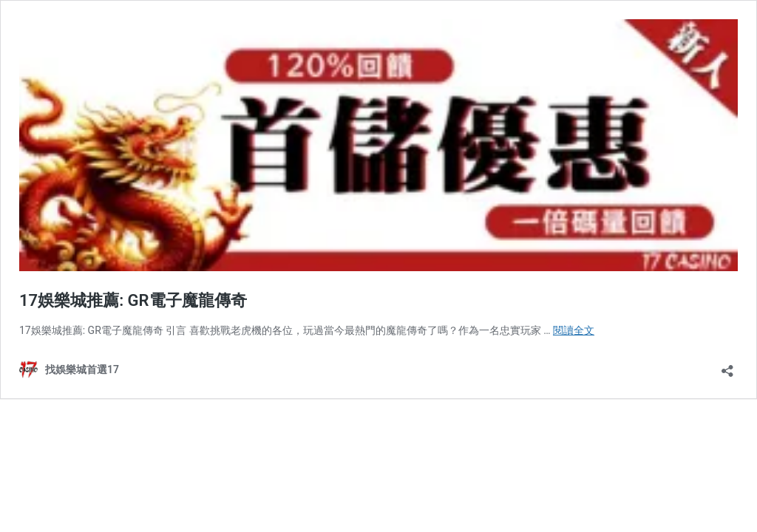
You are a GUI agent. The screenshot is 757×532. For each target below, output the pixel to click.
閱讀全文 (574, 330)
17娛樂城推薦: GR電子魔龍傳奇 (133, 300)
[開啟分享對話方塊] (727, 366)
